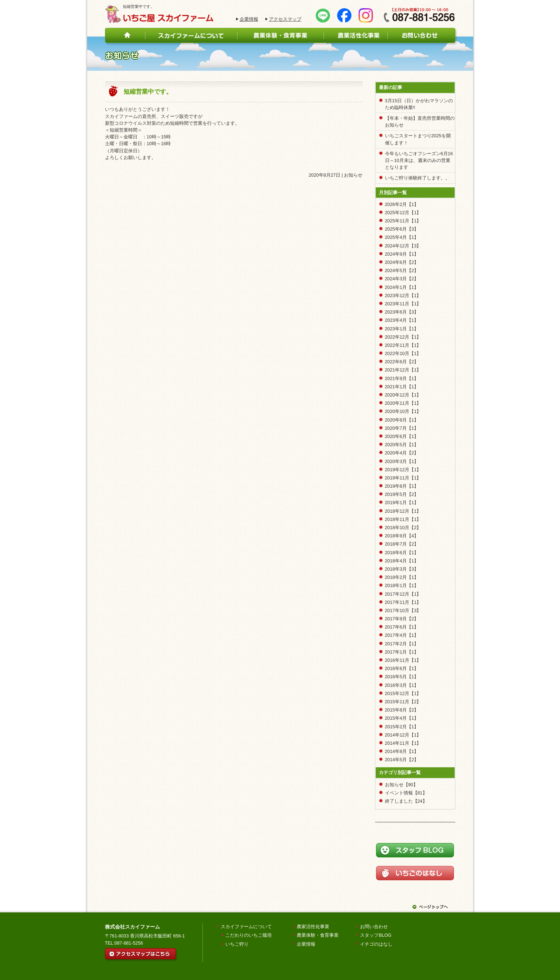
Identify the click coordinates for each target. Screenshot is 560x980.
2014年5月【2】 (402, 760)
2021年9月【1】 (402, 378)
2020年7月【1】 (402, 428)
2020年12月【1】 (403, 395)
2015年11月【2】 (403, 702)
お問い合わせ (374, 927)
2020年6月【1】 (402, 436)
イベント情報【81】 (406, 793)
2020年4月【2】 (402, 453)
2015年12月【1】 (403, 693)
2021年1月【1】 (402, 387)
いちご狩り (237, 944)
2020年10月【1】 (403, 411)
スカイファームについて (246, 927)
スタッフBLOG (376, 935)
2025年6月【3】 (402, 229)
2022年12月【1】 (403, 337)
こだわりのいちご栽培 (249, 935)
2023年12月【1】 (403, 296)
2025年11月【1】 (403, 221)
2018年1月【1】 (402, 585)
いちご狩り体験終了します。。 (417, 178)
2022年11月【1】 (403, 345)
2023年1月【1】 (402, 329)
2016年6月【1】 (402, 668)
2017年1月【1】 (402, 652)
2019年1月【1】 (402, 503)
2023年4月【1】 (402, 320)
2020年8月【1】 (402, 420)
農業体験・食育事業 (318, 935)
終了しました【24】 (406, 801)
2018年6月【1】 (402, 553)
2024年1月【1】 (402, 287)
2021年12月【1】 (403, 370)
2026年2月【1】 (402, 204)
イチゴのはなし (376, 944)
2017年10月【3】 (403, 610)
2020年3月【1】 (402, 461)
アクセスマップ (285, 19)
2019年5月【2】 (402, 494)
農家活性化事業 (313, 927)
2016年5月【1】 (402, 677)
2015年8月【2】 (402, 710)
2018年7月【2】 (402, 544)
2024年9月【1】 (402, 254)
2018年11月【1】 (403, 519)
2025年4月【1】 (402, 237)
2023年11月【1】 (403, 304)
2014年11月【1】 (403, 743)
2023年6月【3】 (402, 312)
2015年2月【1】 (402, 727)
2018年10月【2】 (403, 528)
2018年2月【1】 (402, 577)
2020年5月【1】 (402, 445)
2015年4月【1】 (402, 718)
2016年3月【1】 (402, 685)
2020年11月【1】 (403, 403)
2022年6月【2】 (402, 362)
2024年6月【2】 (402, 262)
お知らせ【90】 (401, 785)
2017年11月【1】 (403, 602)
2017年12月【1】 (403, 594)
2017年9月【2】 (402, 619)
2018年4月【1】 (402, 561)
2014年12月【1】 (403, 735)
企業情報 (249, 19)
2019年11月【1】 (403, 478)
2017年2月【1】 (402, 644)
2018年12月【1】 (403, 511)
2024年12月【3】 (403, 246)
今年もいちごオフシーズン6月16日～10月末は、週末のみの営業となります (419, 160)
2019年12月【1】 (403, 470)
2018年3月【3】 (402, 569)
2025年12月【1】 (403, 213)
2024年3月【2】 (402, 279)
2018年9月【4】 (402, 536)
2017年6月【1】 (402, 627)
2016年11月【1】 (403, 660)
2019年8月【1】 (402, 486)
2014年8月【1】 (402, 751)
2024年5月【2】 (402, 270)
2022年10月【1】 (403, 353)
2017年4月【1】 (402, 635)
